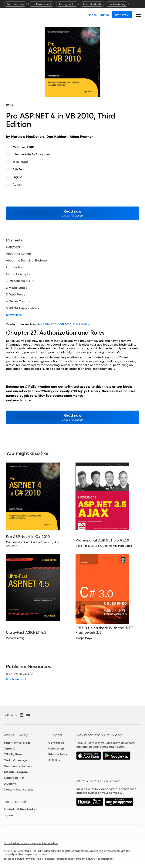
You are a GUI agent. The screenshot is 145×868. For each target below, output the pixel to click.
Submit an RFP (14, 778)
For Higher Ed (67, 4)
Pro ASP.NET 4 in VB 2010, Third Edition (64, 324)
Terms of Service (14, 859)
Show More (14, 315)
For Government (41, 4)
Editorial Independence (59, 859)
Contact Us (56, 743)
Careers (9, 748)
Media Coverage (16, 760)
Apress (17, 185)
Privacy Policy (58, 754)
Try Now (122, 15)
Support (55, 735)
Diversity (10, 784)
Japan (8, 815)
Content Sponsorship (19, 789)
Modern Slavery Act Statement (95, 859)
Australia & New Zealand (21, 809)
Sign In (104, 15)
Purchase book (16, 679)
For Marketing (117, 4)
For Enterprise (15, 4)
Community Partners (18, 766)
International (15, 802)
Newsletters (56, 748)
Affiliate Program (16, 772)
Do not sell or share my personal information (31, 843)
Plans (93, 15)
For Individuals (92, 4)
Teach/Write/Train (17, 743)
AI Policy (54, 760)
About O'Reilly (16, 735)
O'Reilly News (13, 754)
